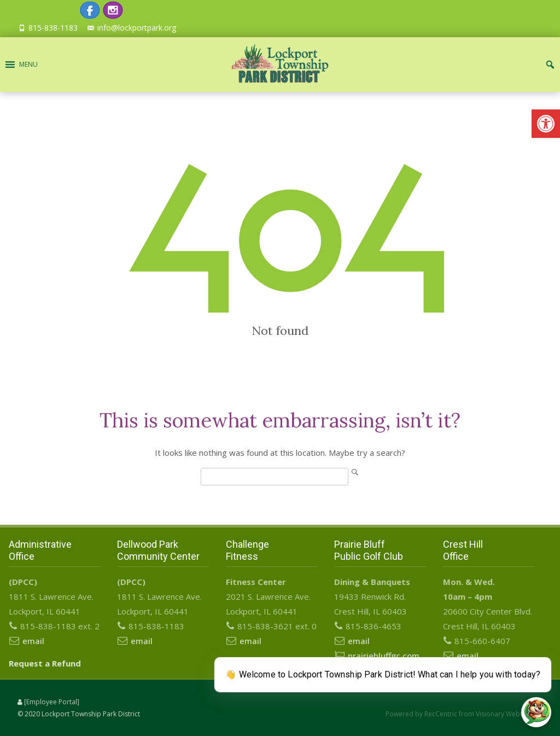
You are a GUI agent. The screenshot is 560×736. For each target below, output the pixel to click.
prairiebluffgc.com (384, 656)
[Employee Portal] (52, 702)
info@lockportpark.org (137, 28)
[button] (546, 124)
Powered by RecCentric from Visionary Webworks (462, 714)
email (33, 641)
